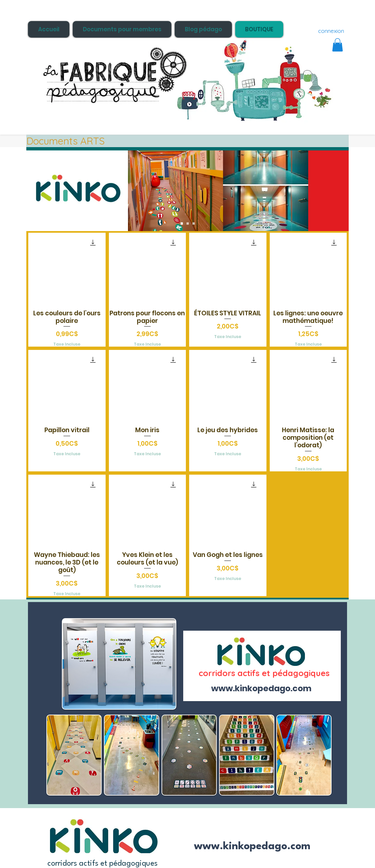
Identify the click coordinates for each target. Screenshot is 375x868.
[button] (337, 45)
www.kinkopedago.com (252, 846)
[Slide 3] (194, 224)
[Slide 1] (182, 224)
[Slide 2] (188, 224)
